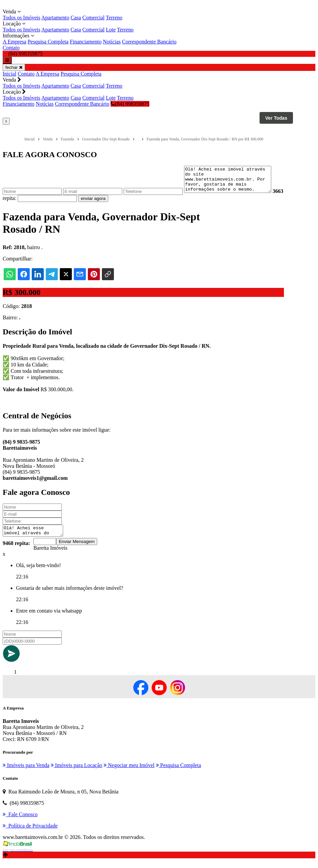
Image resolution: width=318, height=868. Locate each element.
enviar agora (105, 203)
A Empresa (15, 42)
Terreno (114, 18)
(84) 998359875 (130, 104)
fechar (14, 67)
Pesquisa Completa (48, 42)
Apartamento (55, 18)
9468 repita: (16, 550)
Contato (11, 48)
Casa (76, 18)
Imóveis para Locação (76, 772)
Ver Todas (276, 118)
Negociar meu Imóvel (129, 772)
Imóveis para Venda (26, 772)
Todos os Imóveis (22, 18)
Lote (111, 30)
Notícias (112, 42)
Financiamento (86, 42)
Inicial (10, 74)
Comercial (93, 18)
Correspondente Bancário (149, 42)
